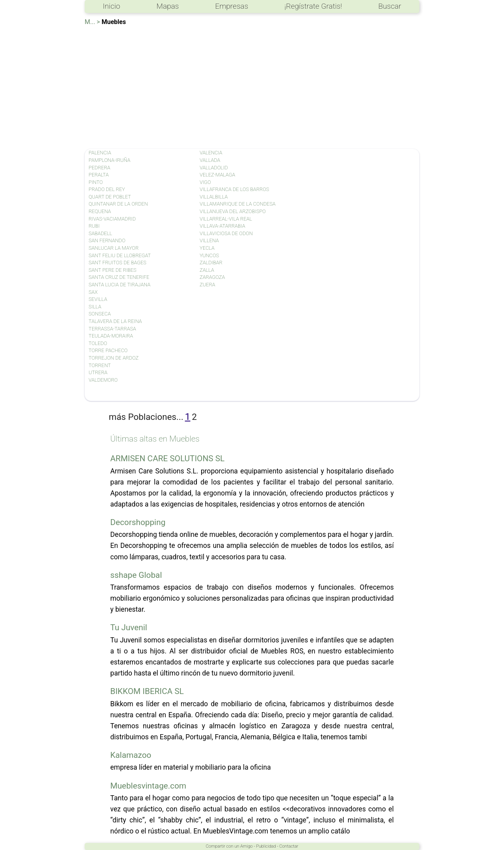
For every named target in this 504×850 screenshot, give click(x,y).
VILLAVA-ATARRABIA (222, 226)
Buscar (390, 6)
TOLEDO (98, 343)
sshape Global (136, 575)
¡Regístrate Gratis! (313, 6)
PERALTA (99, 175)
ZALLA (207, 270)
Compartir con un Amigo (229, 846)
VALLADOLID (214, 168)
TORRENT (100, 365)
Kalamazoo (131, 755)
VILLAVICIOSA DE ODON (226, 233)
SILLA (95, 307)
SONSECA (100, 314)
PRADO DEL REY (107, 189)
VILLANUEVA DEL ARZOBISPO (233, 211)
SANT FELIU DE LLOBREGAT (120, 255)
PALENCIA (100, 153)
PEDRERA (99, 168)
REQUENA (100, 211)
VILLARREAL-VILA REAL (226, 219)
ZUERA (207, 285)
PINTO (96, 182)
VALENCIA (211, 153)
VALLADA (210, 160)
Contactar (289, 846)
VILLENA (209, 240)
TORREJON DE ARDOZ (114, 358)
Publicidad (266, 846)
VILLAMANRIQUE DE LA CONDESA (238, 204)
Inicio (111, 6)
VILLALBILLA (214, 197)
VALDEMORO (103, 380)
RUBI (94, 226)
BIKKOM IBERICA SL (147, 691)
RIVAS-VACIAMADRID (112, 219)
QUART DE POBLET (110, 197)
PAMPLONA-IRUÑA (109, 160)
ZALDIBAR (211, 263)
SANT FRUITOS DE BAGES (118, 263)
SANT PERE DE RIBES (112, 270)
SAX (93, 292)
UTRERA (98, 372)
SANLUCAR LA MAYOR (114, 248)
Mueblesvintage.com (148, 786)
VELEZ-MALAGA (217, 175)
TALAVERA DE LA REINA (115, 321)
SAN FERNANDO (107, 240)
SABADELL (100, 233)
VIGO (205, 182)
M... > (92, 22)
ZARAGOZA (212, 277)
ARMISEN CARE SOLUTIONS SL (167, 458)
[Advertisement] (252, 86)
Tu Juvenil (129, 627)
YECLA (207, 248)
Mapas (168, 6)
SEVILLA (98, 299)
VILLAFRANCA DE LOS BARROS (234, 189)
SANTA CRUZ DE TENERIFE (119, 277)
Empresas (232, 6)
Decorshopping (138, 522)
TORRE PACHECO (108, 350)
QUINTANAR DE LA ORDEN (118, 204)
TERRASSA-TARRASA (112, 329)
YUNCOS (209, 255)
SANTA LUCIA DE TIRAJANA (120, 285)
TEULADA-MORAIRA (111, 336)
